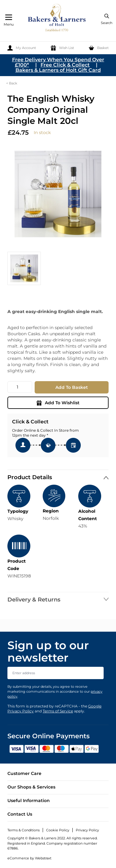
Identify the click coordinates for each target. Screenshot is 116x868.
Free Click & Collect (65, 65)
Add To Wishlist (58, 403)
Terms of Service (58, 711)
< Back (12, 83)
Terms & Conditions (24, 830)
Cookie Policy (58, 830)
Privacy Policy (87, 830)
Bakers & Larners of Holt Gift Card (58, 70)
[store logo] (57, 19)
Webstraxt (43, 858)
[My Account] (22, 48)
